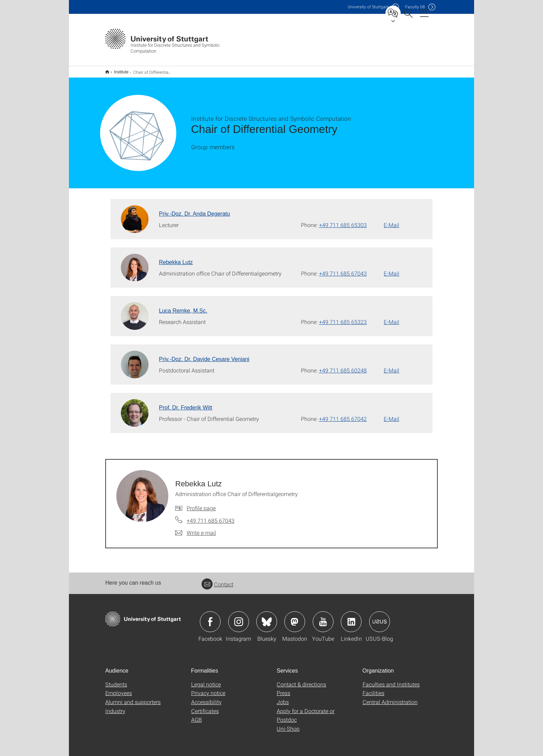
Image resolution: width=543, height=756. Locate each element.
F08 (415, 7)
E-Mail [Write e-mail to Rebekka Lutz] (391, 269)
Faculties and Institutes (391, 680)
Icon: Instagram (239, 617)
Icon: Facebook (210, 617)
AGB (197, 715)
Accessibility (206, 697)
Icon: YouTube (323, 617)
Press (283, 688)
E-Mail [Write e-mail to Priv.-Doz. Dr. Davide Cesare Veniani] (391, 366)
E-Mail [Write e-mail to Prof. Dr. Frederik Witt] (391, 414)
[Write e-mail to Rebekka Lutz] (196, 528)
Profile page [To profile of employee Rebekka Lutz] (201, 503)
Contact (217, 580)
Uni (368, 7)
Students (116, 680)
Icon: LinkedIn (351, 617)
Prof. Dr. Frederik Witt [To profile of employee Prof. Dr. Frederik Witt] (186, 403)
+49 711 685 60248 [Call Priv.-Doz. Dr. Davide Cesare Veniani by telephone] (343, 366)
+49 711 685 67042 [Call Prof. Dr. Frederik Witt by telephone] (343, 414)
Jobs (283, 697)
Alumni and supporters (133, 697)
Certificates (205, 706)
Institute (117, 70)
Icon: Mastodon (295, 617)
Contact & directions (301, 680)
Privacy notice (208, 688)
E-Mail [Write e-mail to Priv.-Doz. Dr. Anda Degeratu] (391, 220)
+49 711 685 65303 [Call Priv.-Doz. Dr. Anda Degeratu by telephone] (343, 220)
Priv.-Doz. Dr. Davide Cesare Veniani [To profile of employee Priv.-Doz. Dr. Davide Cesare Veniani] (204, 355)
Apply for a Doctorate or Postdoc (306, 711)
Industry (115, 706)
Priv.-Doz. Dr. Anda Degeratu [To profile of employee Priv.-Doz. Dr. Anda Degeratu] (194, 209)
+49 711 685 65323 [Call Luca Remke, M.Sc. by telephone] (343, 317)
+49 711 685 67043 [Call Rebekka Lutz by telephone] (343, 269)
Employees (119, 688)
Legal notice (206, 680)
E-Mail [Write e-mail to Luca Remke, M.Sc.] (391, 317)
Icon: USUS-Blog (380, 617)
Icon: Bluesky (267, 617)
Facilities (373, 688)
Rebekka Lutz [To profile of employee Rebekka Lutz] (176, 258)
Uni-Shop (288, 724)
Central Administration (390, 697)
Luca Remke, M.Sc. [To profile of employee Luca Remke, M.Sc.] (183, 306)
